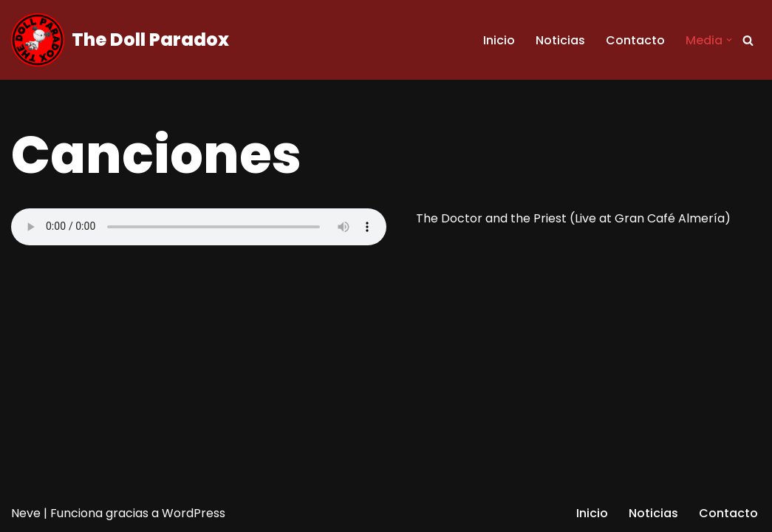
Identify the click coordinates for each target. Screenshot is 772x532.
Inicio (499, 40)
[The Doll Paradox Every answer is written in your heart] (120, 40)
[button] (729, 40)
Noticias (560, 40)
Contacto (635, 40)
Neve (26, 513)
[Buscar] (748, 40)
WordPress (194, 513)
